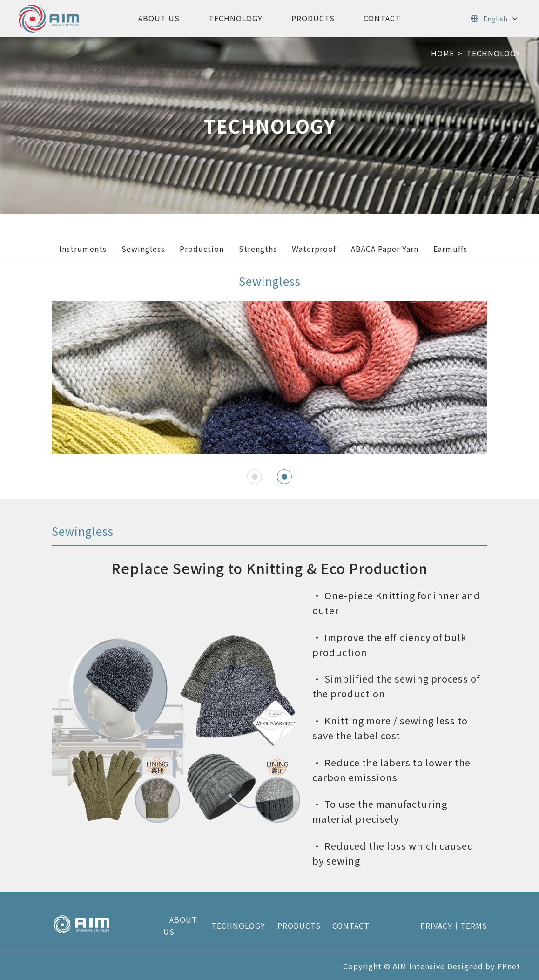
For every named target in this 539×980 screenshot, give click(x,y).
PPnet (509, 966)
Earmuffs (450, 249)
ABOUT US (159, 18)
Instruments (83, 249)
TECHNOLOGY (236, 18)
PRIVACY (436, 926)
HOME (443, 53)
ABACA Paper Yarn (385, 249)
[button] (255, 477)
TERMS (474, 926)
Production (202, 249)
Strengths (258, 249)
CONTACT (382, 18)
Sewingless (143, 249)
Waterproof (314, 249)
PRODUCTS (313, 18)
